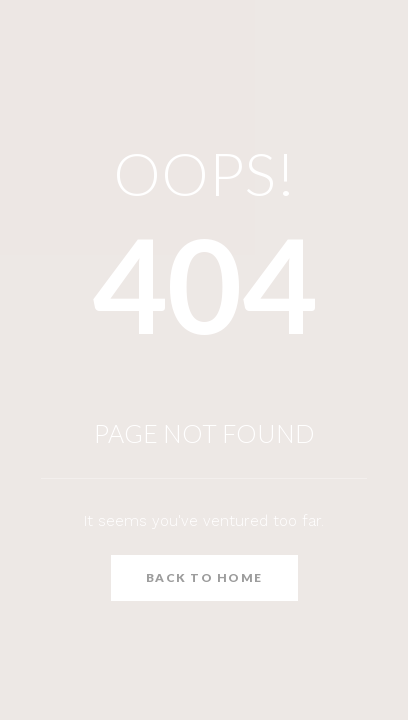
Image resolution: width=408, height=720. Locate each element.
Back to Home (204, 577)
